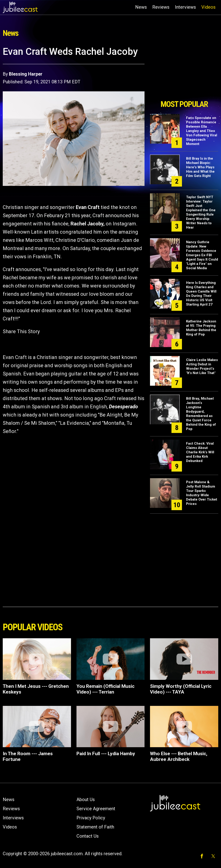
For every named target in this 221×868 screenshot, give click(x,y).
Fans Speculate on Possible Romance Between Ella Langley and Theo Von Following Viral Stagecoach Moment (202, 131)
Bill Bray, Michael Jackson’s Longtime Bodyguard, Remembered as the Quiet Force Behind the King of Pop (201, 414)
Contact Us (88, 836)
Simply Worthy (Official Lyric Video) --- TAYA (181, 689)
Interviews (185, 7)
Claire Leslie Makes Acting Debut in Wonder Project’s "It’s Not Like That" (202, 366)
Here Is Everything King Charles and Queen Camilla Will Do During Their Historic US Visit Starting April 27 (201, 294)
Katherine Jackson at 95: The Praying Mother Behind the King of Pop (201, 328)
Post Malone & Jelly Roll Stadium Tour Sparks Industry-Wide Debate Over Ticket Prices (202, 493)
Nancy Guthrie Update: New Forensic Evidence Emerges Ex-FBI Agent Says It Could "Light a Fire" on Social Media (202, 255)
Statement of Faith (95, 827)
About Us (86, 799)
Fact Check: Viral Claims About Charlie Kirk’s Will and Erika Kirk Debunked (200, 452)
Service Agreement (96, 809)
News (141, 7)
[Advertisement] (184, 71)
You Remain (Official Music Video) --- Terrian (105, 689)
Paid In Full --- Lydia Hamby (106, 754)
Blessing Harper (26, 74)
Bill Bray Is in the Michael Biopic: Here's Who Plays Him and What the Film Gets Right (200, 167)
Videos (208, 7)
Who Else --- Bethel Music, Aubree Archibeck (179, 756)
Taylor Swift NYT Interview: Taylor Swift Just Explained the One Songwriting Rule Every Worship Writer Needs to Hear (201, 212)
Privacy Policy (91, 818)
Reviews (161, 7)
